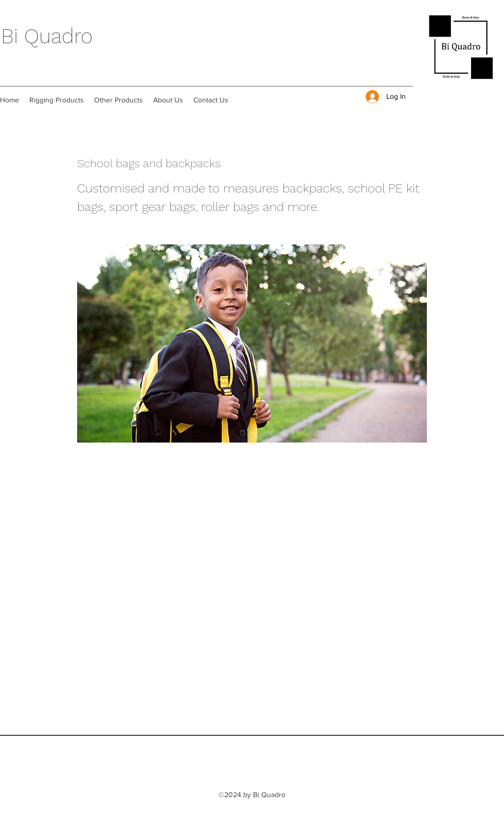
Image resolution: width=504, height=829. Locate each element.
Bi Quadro (47, 36)
